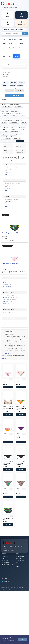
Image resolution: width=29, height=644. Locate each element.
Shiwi (22, 130)
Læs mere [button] (5, 642)
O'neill (4, 123)
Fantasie (13, 116)
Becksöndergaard (6, 107)
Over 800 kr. (6, 285)
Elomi (4, 116)
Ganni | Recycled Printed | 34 (10, 233)
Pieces (24, 123)
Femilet (22, 116)
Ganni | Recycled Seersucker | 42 (6, 491)
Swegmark (5, 134)
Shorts (21, 43)
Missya (19, 120)
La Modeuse (13, 118)
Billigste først (20, 85)
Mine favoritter (9, 29)
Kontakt (4, 558)
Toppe (4, 56)
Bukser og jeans (12, 39)
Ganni (10, 333)
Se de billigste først (7, 286)
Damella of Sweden (7, 114)
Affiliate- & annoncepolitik (8, 564)
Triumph (4, 136)
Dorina (18, 114)
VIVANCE (17, 139)
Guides (17, 573)
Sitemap (17, 562)
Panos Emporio (14, 123)
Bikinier (13, 64)
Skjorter (4, 52)
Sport (10, 56)
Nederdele (19, 52)
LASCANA (24, 118)
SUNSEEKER (14, 132)
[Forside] (8, 3)
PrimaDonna (5, 125)
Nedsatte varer (21, 29)
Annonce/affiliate (13, 352)
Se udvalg (7, 174)
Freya (4, 118)
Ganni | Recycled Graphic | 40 (19, 436)
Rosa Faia (5, 127)
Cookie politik (6, 581)
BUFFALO (5, 109)
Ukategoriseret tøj (19, 569)
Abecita (4, 104)
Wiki (11, 141)
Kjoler (4, 39)
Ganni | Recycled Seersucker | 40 (19, 491)
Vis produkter (14, 96)
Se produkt (8, 387)
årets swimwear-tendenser (11, 357)
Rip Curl (23, 125)
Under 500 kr (13, 82)
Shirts (21, 39)
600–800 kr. (5, 283)
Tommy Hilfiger (16, 134)
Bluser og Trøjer (13, 43)
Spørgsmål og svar (20, 556)
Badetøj (16, 56)
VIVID (4, 141)
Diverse (4, 48)
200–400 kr (5, 85)
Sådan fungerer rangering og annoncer (10, 102)
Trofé (13, 136)
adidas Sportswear (15, 104)
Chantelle (5, 111)
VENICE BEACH (6, 139)
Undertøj (21, 48)
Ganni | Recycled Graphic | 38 (19, 464)
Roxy (14, 127)
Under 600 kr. (6, 281)
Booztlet (5, 312)
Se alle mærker (20, 141)
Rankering (18, 575)
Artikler (17, 571)
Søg (25, 34)
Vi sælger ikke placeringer (21, 352)
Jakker (4, 43)
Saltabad (4, 130)
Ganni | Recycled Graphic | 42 (6, 464)
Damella (14, 111)
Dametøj (12, 52)
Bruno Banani (18, 107)
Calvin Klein (15, 109)
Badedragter (21, 64)
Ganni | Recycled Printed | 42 (10, 263)
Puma (14, 125)
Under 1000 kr (22, 82)
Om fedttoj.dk (5, 556)
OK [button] (22, 640)
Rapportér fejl (7, 353)
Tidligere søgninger (20, 560)
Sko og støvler (13, 48)
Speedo (4, 132)
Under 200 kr (6, 82)
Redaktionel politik (6, 562)
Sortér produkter (5, 75)
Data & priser (7, 352)
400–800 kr (13, 85)
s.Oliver (22, 127)
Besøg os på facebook (20, 558)
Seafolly (14, 130)
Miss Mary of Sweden (7, 120)
